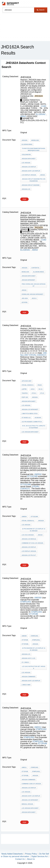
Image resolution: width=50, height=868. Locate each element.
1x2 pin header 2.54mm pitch (32, 422)
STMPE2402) (36, 771)
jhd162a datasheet (28, 280)
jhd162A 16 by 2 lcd (28, 658)
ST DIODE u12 (26, 418)
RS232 (40, 385)
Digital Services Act (40, 856)
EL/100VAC (41, 114)
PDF (24, 199)
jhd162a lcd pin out (29, 555)
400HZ (23, 116)
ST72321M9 (32, 476)
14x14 (33, 389)
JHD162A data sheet (29, 159)
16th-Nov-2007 (26, 381)
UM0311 (38, 727)
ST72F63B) (25, 644)
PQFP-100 (25, 397)
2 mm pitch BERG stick (30, 414)
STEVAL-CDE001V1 (38, 355)
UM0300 (38, 598)
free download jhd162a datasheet (34, 285)
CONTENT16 (35, 268)
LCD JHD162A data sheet (30, 432)
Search (41, 10)
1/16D (44, 106)
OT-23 (42, 393)
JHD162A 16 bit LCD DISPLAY (31, 171)
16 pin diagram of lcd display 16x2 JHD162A (34, 530)
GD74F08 (24, 302)
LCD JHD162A (26, 163)
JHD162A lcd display (29, 167)
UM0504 (38, 474)
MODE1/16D (35, 140)
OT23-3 (34, 393)
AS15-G (34, 298)
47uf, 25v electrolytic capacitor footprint (34, 427)
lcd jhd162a (26, 405)
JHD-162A (25, 298)
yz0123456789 (26, 155)
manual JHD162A (27, 804)
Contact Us (20, 859)
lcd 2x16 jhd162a (28, 535)
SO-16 (40, 389)
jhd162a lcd (26, 654)
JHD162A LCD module (29, 539)
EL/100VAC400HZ (27, 144)
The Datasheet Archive (11, 4)
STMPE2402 (41, 729)
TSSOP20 (25, 393)
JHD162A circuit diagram (30, 185)
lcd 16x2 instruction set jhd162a (34, 667)
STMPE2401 (26, 602)
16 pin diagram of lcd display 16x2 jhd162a (34, 649)
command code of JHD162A (31, 784)
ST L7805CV (25, 662)
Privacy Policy (31, 854)
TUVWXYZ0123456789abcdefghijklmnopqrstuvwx (34, 149)
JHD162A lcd (26, 189)
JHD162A (24, 140)
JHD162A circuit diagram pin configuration (34, 180)
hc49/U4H (38, 418)
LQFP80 (24, 389)
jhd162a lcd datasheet (30, 409)
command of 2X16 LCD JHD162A (32, 543)
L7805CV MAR (26, 685)
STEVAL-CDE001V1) (28, 521)
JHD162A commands (28, 677)
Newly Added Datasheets (12, 854)
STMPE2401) (36, 640)
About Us (31, 859)
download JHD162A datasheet (32, 294)
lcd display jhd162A (29, 175)
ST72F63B (33, 614)
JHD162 (42, 175)
